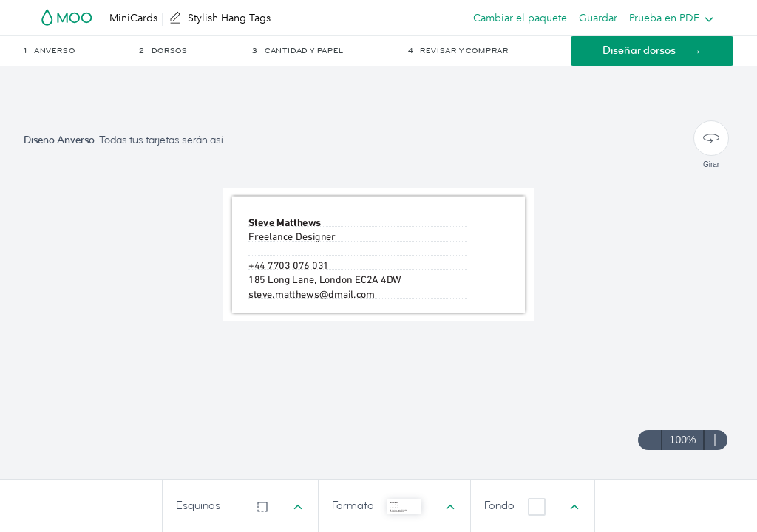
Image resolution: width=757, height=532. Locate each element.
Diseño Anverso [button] (59, 140)
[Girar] (711, 138)
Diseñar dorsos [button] (639, 51)
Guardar (598, 18)
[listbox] (668, 18)
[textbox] (358, 293)
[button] (80, 51)
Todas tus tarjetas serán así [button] (161, 140)
